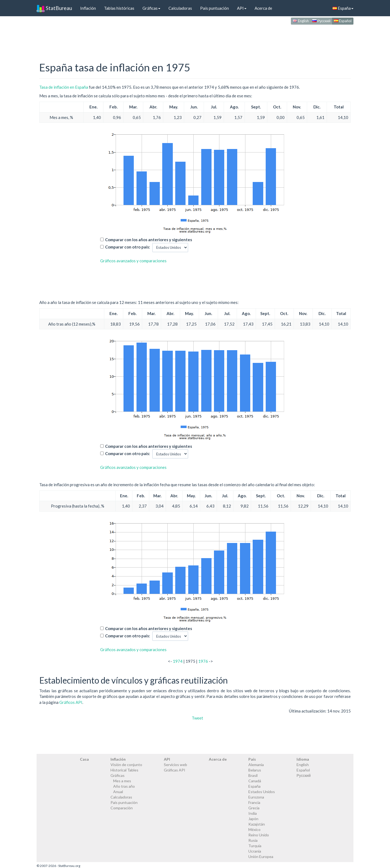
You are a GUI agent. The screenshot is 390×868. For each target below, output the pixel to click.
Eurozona (256, 797)
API (242, 8)
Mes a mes (122, 781)
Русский (321, 21)
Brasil (253, 775)
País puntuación (214, 8)
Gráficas (151, 8)
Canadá (255, 781)
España (343, 8)
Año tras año (124, 786)
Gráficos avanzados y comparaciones (133, 261)
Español (343, 21)
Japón (253, 819)
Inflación (88, 8)
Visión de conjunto (126, 765)
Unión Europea (261, 857)
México (254, 829)
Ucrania (255, 851)
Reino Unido (259, 835)
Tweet (197, 718)
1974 (178, 661)
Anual (118, 792)
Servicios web (175, 765)
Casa (84, 759)
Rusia (253, 840)
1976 (203, 661)
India (253, 813)
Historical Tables (124, 770)
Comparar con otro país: (128, 247)
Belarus (255, 770)
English (301, 21)
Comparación (122, 808)
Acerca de (263, 8)
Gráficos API (71, 702)
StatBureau (54, 8)
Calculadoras (180, 8)
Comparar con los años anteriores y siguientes (149, 240)
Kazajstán (257, 824)
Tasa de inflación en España (64, 87)
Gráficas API (175, 770)
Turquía (255, 846)
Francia (254, 802)
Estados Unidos (262, 792)
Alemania (256, 765)
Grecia (254, 808)
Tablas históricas (119, 8)
